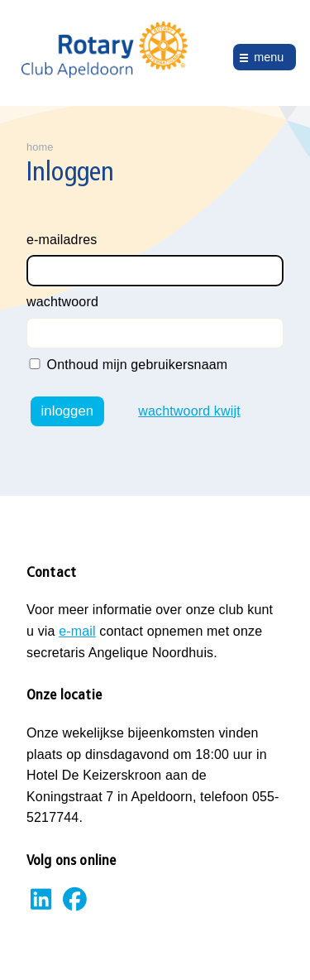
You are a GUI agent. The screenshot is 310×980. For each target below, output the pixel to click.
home (40, 147)
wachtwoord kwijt (189, 411)
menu (269, 57)
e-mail (77, 631)
